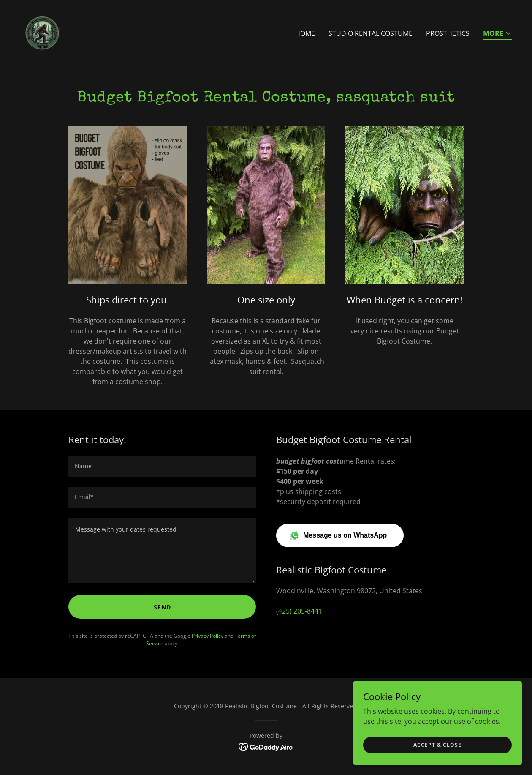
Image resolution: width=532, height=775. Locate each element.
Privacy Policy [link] (208, 636)
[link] (42, 31)
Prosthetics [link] (448, 33)
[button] (497, 34)
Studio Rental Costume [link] (370, 33)
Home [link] (305, 33)
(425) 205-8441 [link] (299, 611)
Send (162, 607)
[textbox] (162, 466)
